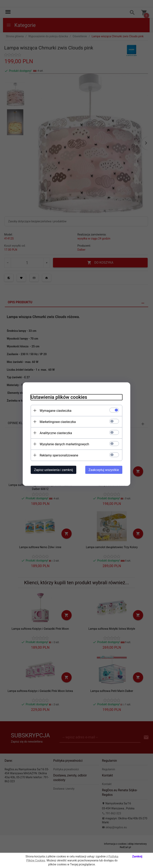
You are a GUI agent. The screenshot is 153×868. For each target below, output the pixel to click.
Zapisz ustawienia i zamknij (53, 470)
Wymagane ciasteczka (56, 410)
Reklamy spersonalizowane (59, 455)
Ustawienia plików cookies (59, 397)
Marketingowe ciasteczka (58, 422)
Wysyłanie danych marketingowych (64, 444)
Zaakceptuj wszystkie (104, 470)
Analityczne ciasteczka (56, 433)
